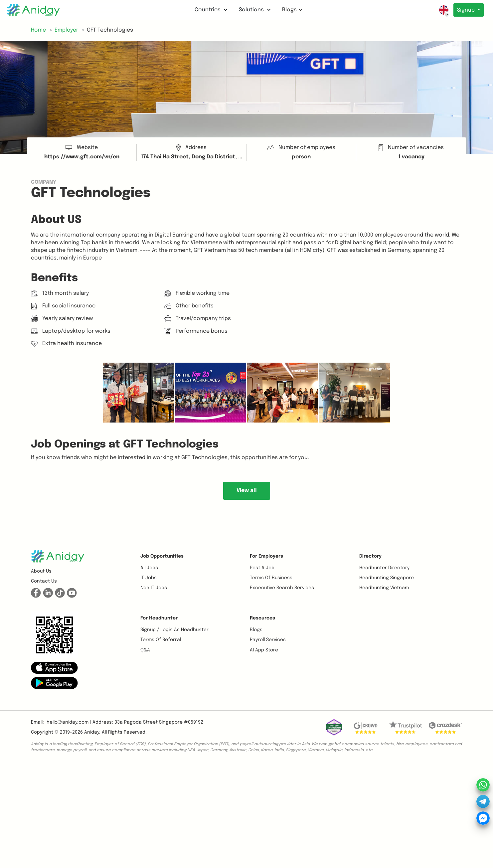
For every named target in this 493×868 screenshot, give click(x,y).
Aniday (92, 732)
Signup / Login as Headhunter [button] (174, 630)
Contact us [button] (44, 581)
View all (247, 491)
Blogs (292, 10)
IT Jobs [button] (149, 578)
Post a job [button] (262, 568)
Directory (370, 556)
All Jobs (149, 568)
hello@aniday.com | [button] (69, 722)
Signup (466, 10)
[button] (54, 668)
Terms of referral (161, 640)
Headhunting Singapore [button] (387, 578)
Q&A (145, 650)
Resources (262, 618)
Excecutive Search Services (282, 588)
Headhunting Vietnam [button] (384, 588)
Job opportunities (162, 556)
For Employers (266, 556)
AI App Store (264, 650)
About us (41, 571)
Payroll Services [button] (268, 640)
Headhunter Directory (384, 568)
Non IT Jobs (154, 588)
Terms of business (271, 578)
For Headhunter (159, 618)
